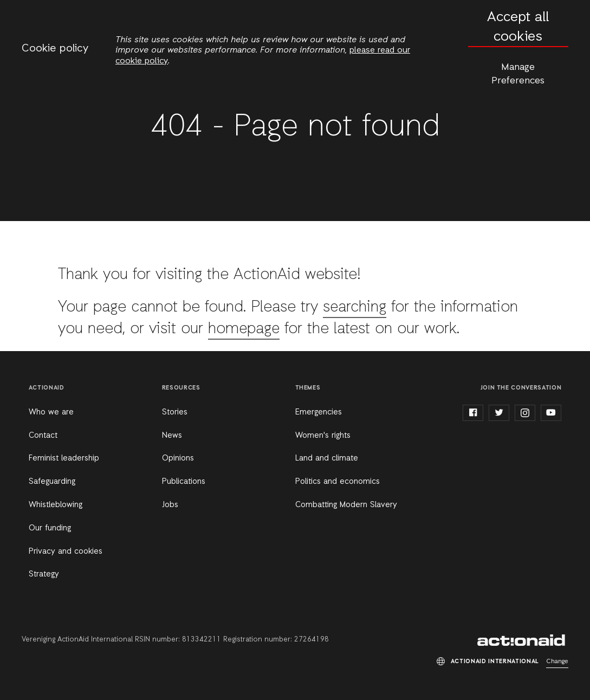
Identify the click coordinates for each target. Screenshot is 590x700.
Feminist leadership (64, 458)
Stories (175, 412)
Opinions (178, 458)
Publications (184, 482)
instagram (525, 413)
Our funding (50, 528)
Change (557, 662)
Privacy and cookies (66, 552)
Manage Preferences (518, 74)
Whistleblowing (56, 505)
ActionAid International (523, 640)
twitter (499, 413)
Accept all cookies (518, 27)
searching (355, 307)
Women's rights (323, 436)
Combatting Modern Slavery (346, 505)
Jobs (170, 505)
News (172, 436)
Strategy (44, 574)
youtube (551, 413)
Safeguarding (52, 482)
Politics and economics (338, 482)
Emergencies (319, 412)
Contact (43, 436)
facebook (473, 413)
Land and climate (327, 458)
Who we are (51, 412)
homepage (244, 329)
